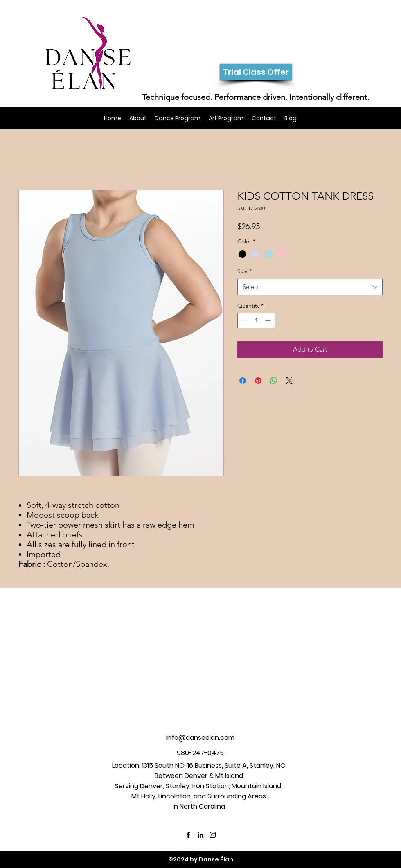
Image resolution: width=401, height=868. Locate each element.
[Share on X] (289, 381)
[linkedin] (200, 835)
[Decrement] (244, 321)
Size (244, 271)
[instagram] (213, 835)
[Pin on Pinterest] (258, 381)
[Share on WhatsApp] (274, 381)
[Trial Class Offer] (256, 72)
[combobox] (310, 287)
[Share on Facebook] (243, 381)
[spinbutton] (256, 321)
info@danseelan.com (200, 738)
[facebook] (188, 835)
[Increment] (269, 321)
